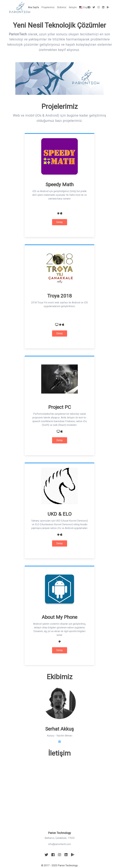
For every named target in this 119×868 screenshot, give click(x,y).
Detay (60, 222)
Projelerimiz (48, 7)
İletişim (73, 7)
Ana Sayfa (34, 7)
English (85, 7)
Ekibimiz (62, 7)
